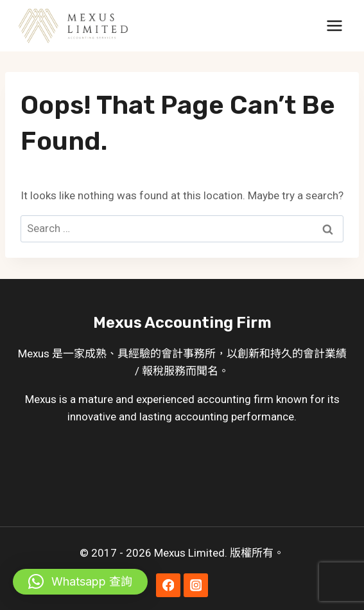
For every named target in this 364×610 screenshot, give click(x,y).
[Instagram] (195, 585)
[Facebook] (168, 585)
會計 (172, 354)
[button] (80, 582)
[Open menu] (334, 25)
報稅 (153, 371)
